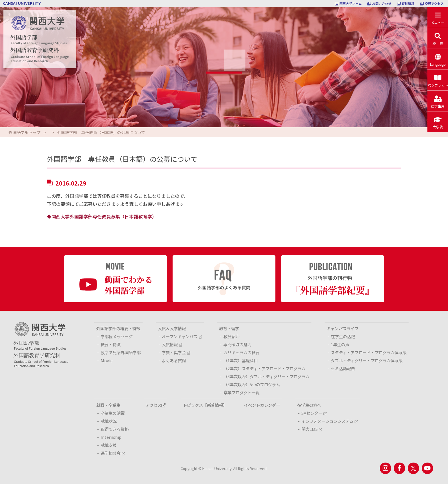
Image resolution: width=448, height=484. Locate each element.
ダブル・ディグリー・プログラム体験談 (367, 360)
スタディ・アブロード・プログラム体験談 (369, 352)
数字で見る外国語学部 (121, 352)
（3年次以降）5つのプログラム (252, 384)
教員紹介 (231, 336)
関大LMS (312, 429)
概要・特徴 (111, 344)
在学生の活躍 (343, 336)
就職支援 (109, 445)
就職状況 (109, 421)
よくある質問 (174, 360)
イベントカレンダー (262, 405)
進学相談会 (113, 453)
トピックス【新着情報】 (205, 405)
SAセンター (314, 413)
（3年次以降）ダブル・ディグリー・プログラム (266, 376)
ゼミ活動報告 (343, 368)
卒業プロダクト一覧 (241, 392)
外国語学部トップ (25, 132)
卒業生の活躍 (113, 413)
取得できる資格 (115, 429)
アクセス (156, 405)
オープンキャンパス (182, 336)
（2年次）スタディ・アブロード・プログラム (264, 368)
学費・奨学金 (176, 352)
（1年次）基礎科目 (241, 360)
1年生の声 (340, 344)
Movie (107, 360)
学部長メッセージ (117, 336)
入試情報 (172, 344)
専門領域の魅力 (237, 344)
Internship (111, 437)
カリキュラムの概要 (241, 352)
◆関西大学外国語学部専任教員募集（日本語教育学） (102, 216)
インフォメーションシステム (330, 421)
